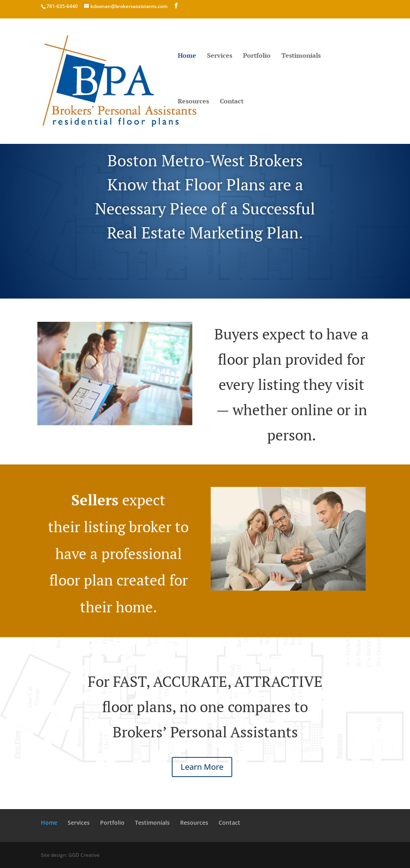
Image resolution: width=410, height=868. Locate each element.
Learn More (202, 767)
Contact (232, 102)
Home (187, 56)
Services (220, 56)
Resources (193, 102)
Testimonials (301, 56)
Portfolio (257, 56)
